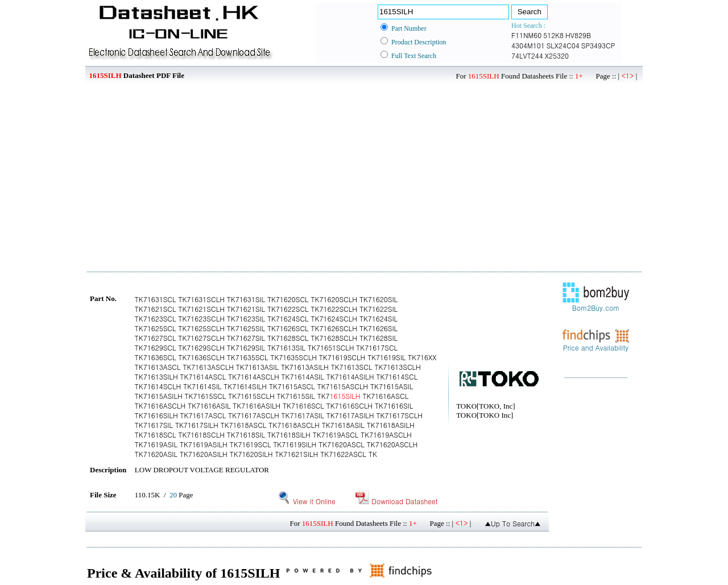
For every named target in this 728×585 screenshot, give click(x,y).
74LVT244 (527, 55)
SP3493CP (598, 45)
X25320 (557, 55)
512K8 (553, 35)
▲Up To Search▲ (513, 523)
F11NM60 (526, 35)
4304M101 (528, 45)
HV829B (578, 35)
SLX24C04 (563, 45)
